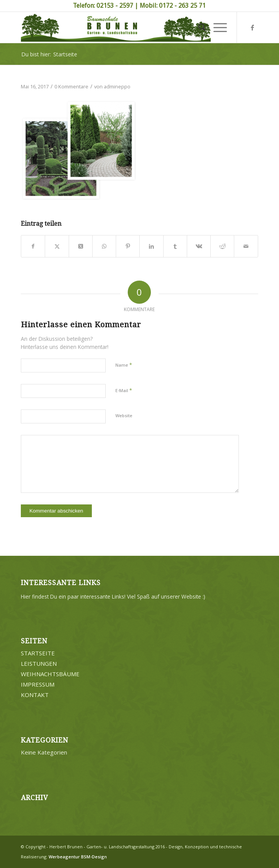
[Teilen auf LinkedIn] (151, 246)
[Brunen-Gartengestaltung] (116, 27)
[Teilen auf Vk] (199, 246)
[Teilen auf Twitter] (57, 246)
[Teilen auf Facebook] (33, 246)
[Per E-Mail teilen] (246, 246)
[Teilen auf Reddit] (222, 246)
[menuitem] (198, 27)
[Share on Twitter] (81, 246)
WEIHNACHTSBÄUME (50, 674)
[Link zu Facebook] (252, 27)
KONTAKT (35, 695)
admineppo (117, 86)
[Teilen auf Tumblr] (175, 246)
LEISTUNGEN (39, 663)
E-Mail (124, 390)
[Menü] (216, 27)
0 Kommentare (71, 86)
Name (124, 365)
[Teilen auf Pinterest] (128, 246)
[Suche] (198, 27)
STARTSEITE (38, 653)
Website (124, 415)
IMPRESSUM (38, 684)
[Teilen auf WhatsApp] (104, 246)
